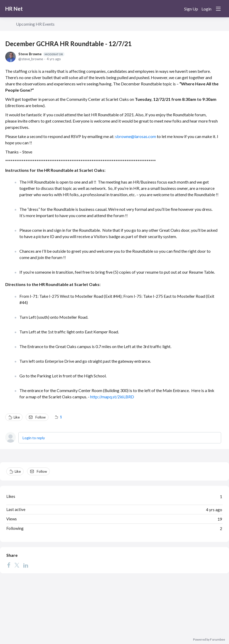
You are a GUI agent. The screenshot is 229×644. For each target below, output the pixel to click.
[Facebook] (9, 565)
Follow (41, 417)
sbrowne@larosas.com (136, 136)
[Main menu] (218, 9)
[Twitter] (17, 565)
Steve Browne (41, 54)
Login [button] (206, 9)
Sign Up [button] (191, 9)
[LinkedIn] (26, 565)
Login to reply (34, 438)
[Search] (177, 9)
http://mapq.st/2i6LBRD (112, 397)
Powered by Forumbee (209, 640)
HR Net (14, 9)
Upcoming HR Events (35, 24)
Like (17, 417)
